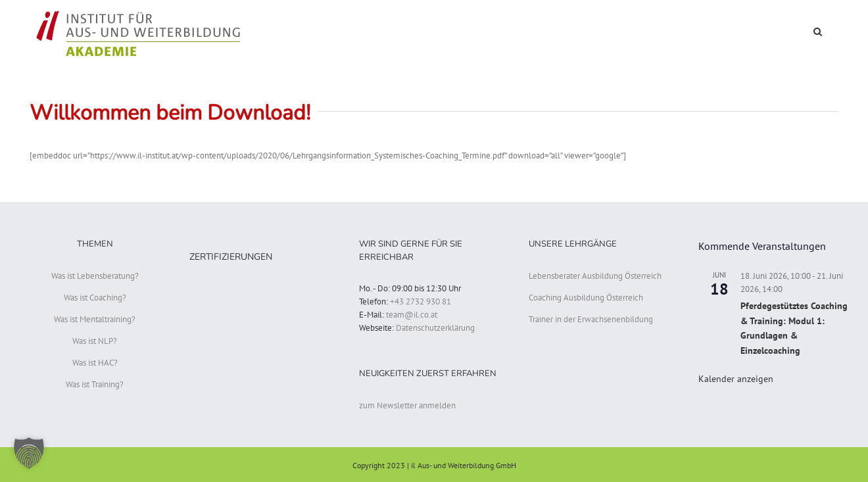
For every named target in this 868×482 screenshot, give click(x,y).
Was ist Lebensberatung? (95, 276)
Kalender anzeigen (736, 379)
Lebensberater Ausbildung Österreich (595, 276)
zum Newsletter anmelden (407, 405)
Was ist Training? (95, 384)
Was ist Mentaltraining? (95, 319)
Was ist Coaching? (95, 298)
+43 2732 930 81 (421, 301)
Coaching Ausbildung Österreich (586, 298)
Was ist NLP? (95, 341)
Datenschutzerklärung (435, 328)
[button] (818, 31)
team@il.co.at (412, 315)
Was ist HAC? (95, 363)
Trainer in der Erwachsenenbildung (591, 319)
